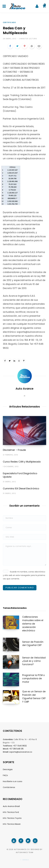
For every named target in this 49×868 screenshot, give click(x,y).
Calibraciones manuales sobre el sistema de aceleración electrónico (33, 624)
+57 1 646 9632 (20, 746)
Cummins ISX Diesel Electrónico (21, 488)
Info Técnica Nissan (12, 824)
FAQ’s (5, 775)
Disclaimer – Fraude (14, 450)
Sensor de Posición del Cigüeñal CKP (33, 644)
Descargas (8, 769)
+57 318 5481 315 (16, 749)
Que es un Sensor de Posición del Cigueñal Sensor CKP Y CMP (34, 697)
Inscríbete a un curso (13, 781)
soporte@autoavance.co (21, 752)
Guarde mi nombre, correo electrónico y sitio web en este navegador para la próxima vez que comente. (24, 575)
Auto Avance (24, 389)
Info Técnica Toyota (12, 818)
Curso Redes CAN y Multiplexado (22, 462)
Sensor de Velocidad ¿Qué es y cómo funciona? (34, 661)
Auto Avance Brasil (11, 806)
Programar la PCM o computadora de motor (33, 679)
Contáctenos (9, 787)
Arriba (24, 860)
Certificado (9, 22)
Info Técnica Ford (11, 812)
